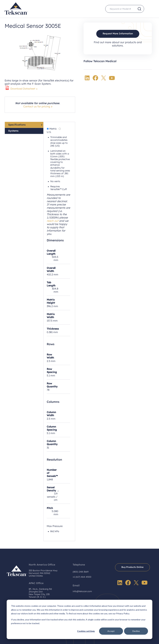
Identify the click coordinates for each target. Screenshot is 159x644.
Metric (53, 129)
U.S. (49, 132)
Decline (136, 631)
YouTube (112, 78)
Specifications (17, 125)
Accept (111, 631)
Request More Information (118, 34)
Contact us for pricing (37, 106)
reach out (53, 221)
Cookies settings (86, 631)
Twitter (104, 78)
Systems (13, 131)
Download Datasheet (23, 89)
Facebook (95, 78)
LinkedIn (87, 78)
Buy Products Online (132, 567)
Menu (150, 9)
